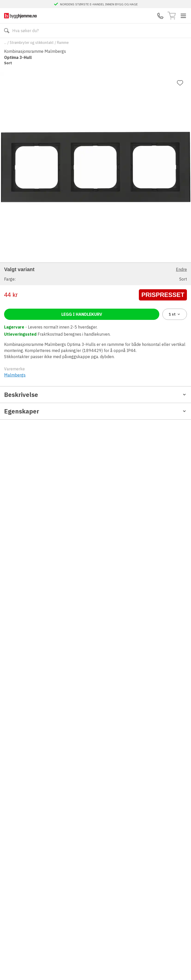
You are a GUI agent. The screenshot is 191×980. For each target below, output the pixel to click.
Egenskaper (95, 411)
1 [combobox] (175, 314)
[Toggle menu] (183, 16)
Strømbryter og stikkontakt (32, 43)
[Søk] (7, 31)
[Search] (95, 31)
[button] (95, 274)
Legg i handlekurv (82, 314)
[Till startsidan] (20, 16)
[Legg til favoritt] (180, 83)
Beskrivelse (95, 395)
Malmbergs (15, 375)
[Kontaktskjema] (160, 16)
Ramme (63, 43)
